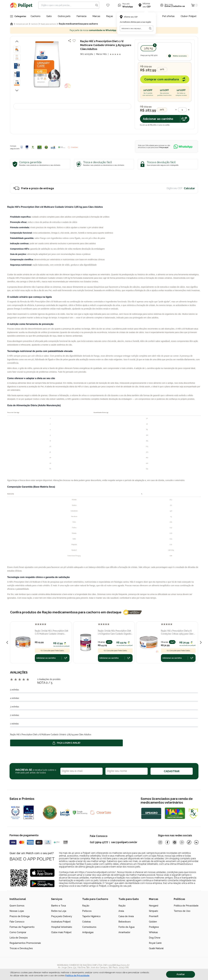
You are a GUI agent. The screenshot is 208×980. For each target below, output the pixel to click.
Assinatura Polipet (61, 922)
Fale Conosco (17, 922)
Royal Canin (155, 943)
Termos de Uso (182, 911)
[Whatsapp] (182, 842)
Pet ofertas (168, 16)
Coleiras (87, 922)
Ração (86, 906)
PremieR (154, 916)
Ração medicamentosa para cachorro (78, 24)
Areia (121, 911)
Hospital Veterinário (62, 927)
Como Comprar (18, 932)
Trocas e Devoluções (21, 948)
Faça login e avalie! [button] (66, 743)
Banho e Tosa (58, 906)
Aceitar (181, 974)
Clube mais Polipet (61, 932)
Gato (49, 16)
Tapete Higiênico (91, 916)
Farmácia (81, 16)
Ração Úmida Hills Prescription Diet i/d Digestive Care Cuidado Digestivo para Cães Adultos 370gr (115, 633)
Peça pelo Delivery (62, 916)
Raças (110, 16)
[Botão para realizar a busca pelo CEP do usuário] (150, 28)
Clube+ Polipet (189, 16)
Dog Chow (155, 938)
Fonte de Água (126, 927)
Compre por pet (22, 24)
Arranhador (124, 932)
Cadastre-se (178, 6)
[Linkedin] (196, 842)
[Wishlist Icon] (108, 5)
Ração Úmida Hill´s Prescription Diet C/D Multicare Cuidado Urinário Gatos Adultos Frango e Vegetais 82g (51, 633)
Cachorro (36, 16)
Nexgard (154, 906)
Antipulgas (88, 932)
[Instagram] (160, 842)
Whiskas (153, 932)
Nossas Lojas (17, 911)
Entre (168, 6)
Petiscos (87, 911)
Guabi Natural (156, 948)
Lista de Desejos (19, 938)
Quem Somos (17, 906)
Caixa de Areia (126, 916)
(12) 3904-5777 (99, 842)
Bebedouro (125, 922)
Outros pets (64, 16)
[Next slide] (201, 642)
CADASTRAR (172, 771)
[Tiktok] (189, 842)
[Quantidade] (182, 110)
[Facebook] (167, 842)
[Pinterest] (175, 842)
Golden (153, 922)
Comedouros (89, 927)
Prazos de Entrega (20, 916)
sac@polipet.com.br (124, 842)
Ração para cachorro (48, 24)
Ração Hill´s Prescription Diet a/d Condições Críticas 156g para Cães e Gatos (178, 633)
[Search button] (97, 5)
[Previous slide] (7, 642)
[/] (181, 969)
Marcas (96, 16)
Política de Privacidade (186, 906)
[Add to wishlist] (74, 41)
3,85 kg (148, 48)
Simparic (154, 911)
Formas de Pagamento (22, 927)
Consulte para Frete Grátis (52, 651)
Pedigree (154, 927)
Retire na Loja (59, 911)
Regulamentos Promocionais (25, 943)
